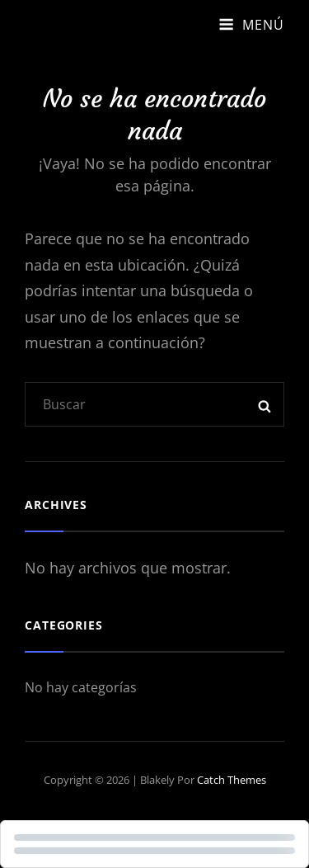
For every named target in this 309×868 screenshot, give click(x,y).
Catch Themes (232, 780)
